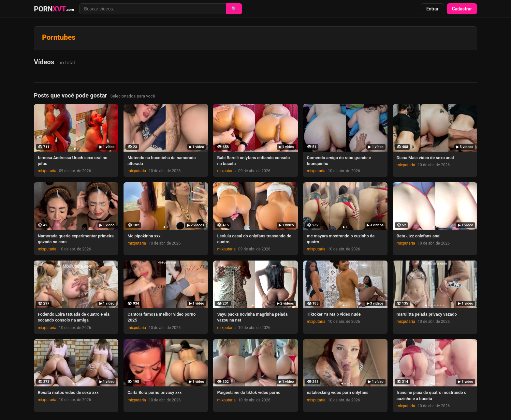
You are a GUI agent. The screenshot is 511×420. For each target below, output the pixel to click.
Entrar (432, 9)
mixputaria (47, 171)
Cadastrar (462, 9)
